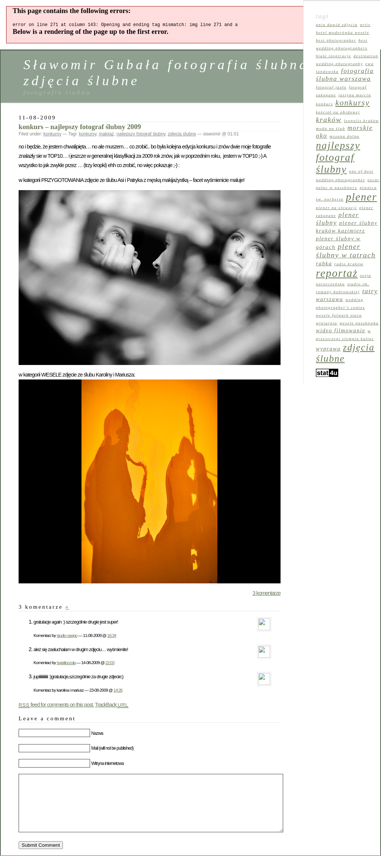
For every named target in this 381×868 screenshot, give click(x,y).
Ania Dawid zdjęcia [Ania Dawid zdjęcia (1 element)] (337, 25)
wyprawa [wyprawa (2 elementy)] (328, 349)
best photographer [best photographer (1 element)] (336, 40)
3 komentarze (267, 594)
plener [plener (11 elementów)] (361, 197)
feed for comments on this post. (56, 706)
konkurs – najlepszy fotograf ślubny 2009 (80, 128)
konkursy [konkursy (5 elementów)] (352, 103)
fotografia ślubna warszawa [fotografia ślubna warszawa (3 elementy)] (345, 75)
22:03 (110, 664)
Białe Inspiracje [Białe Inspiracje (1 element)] (334, 56)
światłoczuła (66, 664)
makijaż (107, 135)
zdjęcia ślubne (182, 135)
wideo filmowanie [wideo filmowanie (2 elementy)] (341, 330)
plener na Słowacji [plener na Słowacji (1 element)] (336, 208)
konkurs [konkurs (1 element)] (324, 104)
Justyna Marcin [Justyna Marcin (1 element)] (355, 95)
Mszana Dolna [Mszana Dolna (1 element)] (345, 136)
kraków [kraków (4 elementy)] (329, 119)
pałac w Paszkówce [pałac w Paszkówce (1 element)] (337, 188)
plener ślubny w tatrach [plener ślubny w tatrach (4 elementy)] (346, 251)
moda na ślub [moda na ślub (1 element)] (331, 129)
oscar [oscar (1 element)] (374, 180)
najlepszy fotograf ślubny (141, 135)
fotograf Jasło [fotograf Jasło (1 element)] (331, 87)
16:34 (112, 636)
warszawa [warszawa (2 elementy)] (329, 299)
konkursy (52, 135)
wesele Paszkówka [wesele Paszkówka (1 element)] (359, 323)
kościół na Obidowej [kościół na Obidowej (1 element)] (338, 112)
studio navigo (67, 636)
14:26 (118, 691)
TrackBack (112, 706)
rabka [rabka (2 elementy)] (324, 263)
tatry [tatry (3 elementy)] (370, 291)
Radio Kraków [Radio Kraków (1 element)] (349, 264)
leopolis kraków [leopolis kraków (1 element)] (361, 121)
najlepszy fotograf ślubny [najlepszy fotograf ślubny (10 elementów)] (338, 157)
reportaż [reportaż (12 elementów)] (337, 273)
